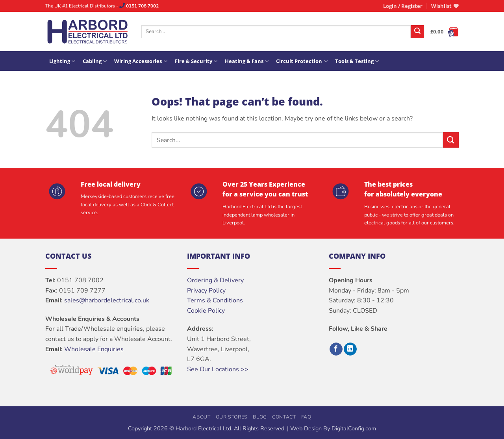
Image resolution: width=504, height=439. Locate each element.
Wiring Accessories (141, 61)
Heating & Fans (247, 61)
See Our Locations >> (218, 369)
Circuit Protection (302, 61)
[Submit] (417, 32)
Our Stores (232, 417)
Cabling (95, 61)
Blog (260, 417)
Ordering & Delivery (215, 280)
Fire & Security (196, 61)
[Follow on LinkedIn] (350, 349)
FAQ (306, 417)
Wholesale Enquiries (94, 349)
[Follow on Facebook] (336, 349)
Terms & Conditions (215, 300)
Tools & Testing (357, 61)
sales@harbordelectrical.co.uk (107, 300)
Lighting (62, 61)
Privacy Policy (206, 291)
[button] (403, 6)
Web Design (306, 428)
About (201, 417)
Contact (284, 417)
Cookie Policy (206, 311)
